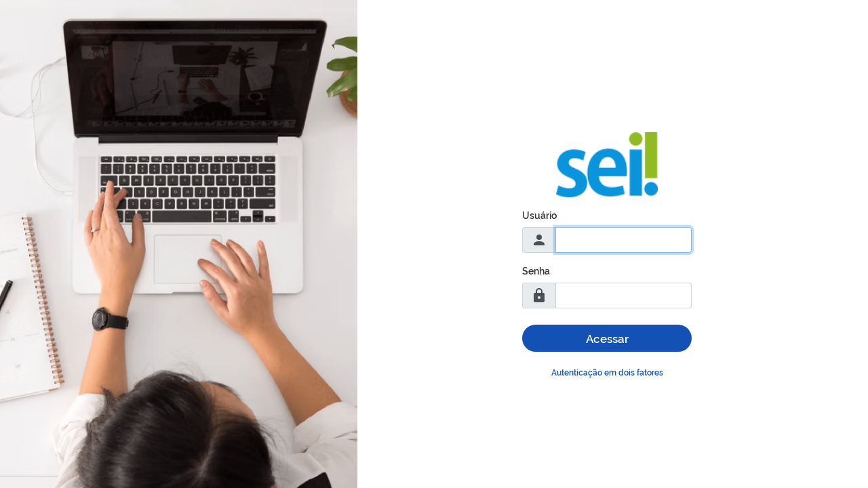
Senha (536, 270)
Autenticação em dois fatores (607, 372)
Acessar (607, 338)
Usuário (539, 215)
